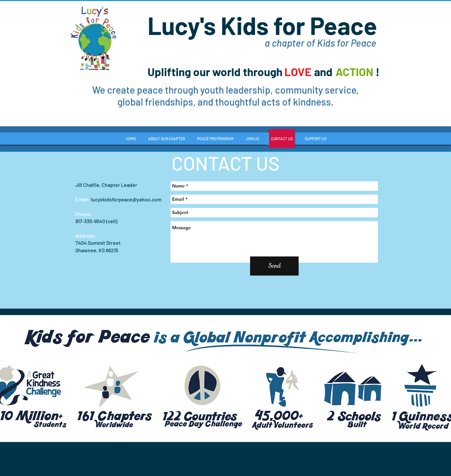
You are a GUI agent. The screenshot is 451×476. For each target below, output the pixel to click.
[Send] (274, 266)
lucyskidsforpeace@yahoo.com (126, 199)
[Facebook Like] (340, 114)
